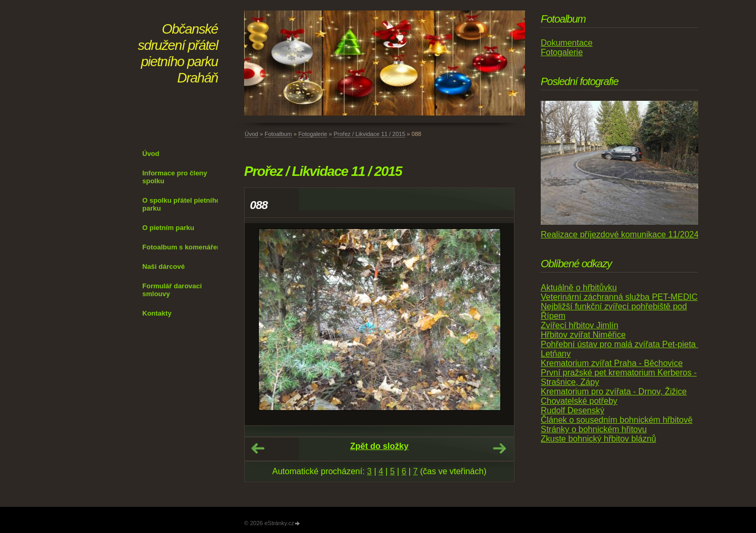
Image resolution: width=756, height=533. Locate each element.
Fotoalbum (278, 134)
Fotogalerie (313, 134)
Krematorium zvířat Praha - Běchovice (612, 363)
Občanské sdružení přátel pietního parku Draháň (178, 53)
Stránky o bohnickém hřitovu (594, 429)
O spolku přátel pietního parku (181, 204)
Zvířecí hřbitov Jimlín (580, 325)
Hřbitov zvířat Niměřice (583, 335)
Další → (499, 448)
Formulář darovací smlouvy (172, 290)
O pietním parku (168, 228)
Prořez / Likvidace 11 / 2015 (369, 134)
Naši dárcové (164, 266)
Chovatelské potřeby (579, 401)
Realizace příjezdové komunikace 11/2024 (620, 234)
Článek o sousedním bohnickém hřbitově (617, 420)
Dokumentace (567, 43)
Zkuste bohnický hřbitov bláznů (598, 439)
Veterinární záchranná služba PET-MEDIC (619, 297)
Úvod (151, 154)
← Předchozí (258, 448)
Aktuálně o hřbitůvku (579, 288)
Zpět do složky (379, 446)
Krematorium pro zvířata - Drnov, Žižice (614, 391)
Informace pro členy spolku (175, 177)
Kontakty (157, 313)
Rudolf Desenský (573, 410)
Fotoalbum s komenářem (183, 247)
